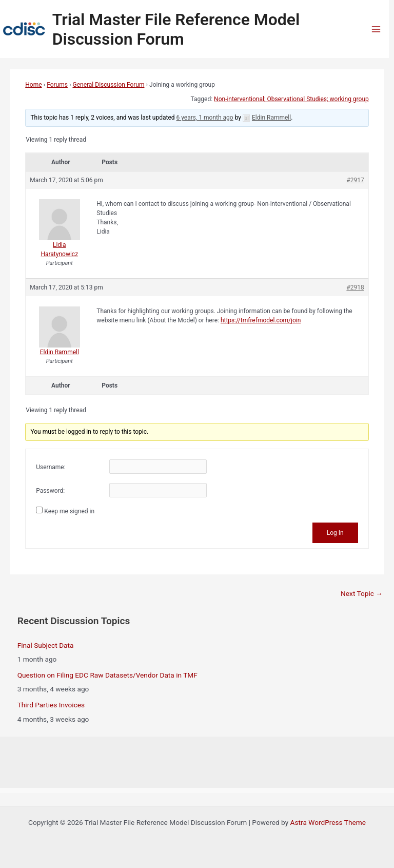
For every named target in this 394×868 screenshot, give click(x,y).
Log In (335, 533)
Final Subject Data (46, 645)
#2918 (355, 287)
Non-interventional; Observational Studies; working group (291, 99)
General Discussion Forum (108, 85)
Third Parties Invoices (51, 705)
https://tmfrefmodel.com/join (261, 320)
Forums (57, 85)
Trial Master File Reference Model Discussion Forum (176, 29)
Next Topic (362, 593)
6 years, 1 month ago (205, 118)
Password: (50, 491)
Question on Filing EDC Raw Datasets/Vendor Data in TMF (107, 675)
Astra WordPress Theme (328, 822)
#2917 (355, 180)
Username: (51, 467)
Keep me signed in (69, 511)
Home (33, 85)
